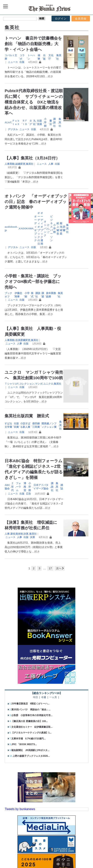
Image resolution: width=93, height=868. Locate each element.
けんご (48, 229)
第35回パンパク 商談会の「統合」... (31, 710)
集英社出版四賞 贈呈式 (27, 416)
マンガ (39, 384)
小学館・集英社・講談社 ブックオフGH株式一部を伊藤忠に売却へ (33, 281)
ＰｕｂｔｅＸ (16, 122)
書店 (51, 122)
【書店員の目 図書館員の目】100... (29, 721)
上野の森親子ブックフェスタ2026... (31, 756)
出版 (44, 57)
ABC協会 (7, 487)
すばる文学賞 (8, 425)
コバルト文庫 (11, 57)
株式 (32, 295)
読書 (64, 229)
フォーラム (18, 487)
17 (50, 568)
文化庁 (51, 57)
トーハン (31, 57)
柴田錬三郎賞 (36, 425)
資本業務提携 (51, 295)
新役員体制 (17, 534)
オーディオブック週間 (42, 228)
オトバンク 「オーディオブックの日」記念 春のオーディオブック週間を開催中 (36, 202)
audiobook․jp (11, 229)
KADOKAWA (26, 229)
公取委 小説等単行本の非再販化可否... (32, 715)
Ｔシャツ (10, 384)
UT (17, 384)
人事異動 (10, 164)
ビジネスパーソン (51, 228)
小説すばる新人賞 (25, 425)
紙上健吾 (58, 229)
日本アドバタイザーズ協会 (41, 487)
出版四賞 (16, 425)
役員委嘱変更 (23, 340)
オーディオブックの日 (39, 228)
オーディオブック (35, 228)
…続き (49, 76)
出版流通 (39, 122)
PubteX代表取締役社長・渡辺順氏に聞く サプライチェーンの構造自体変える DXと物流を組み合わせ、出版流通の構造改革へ (34, 102)
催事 (39, 57)
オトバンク (45, 229)
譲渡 (43, 295)
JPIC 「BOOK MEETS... (24, 744)
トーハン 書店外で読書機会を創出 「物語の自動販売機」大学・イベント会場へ (33, 44)
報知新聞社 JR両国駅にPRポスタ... (30, 750)
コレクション (27, 384)
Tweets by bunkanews (20, 809)
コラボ (22, 57)
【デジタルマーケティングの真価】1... (31, 733)
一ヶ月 (53, 697)
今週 (44, 697)
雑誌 (62, 487)
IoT (10, 122)
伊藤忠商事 (18, 295)
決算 (26, 534)
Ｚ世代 (12, 487)
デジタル (13, 129)
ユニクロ (48, 384)
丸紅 (34, 122)
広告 (28, 494)
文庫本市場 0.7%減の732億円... (28, 739)
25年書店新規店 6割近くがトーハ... (30, 704)
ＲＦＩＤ (25, 122)
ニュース (13, 62)
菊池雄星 (61, 229)
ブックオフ (8, 295)
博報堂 (25, 487)
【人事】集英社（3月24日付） (32, 158)
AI (6, 122)
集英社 (59, 57)
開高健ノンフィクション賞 (49, 425)
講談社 (54, 122)
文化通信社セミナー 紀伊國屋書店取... (32, 727)
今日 (35, 697)
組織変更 (20, 164)
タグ (31, 122)
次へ (59, 568)
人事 (51, 164)
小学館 (45, 122)
